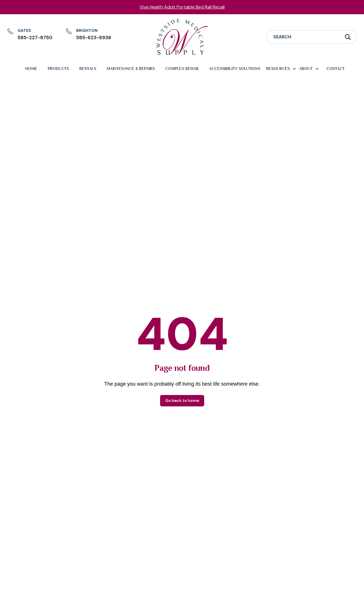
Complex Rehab (182, 69)
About (306, 69)
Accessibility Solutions (235, 69)
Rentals (88, 69)
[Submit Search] (348, 37)
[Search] (302, 37)
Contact (336, 69)
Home (31, 69)
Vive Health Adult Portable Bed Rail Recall (182, 7)
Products (58, 69)
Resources (278, 69)
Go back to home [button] (182, 400)
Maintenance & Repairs (131, 69)
